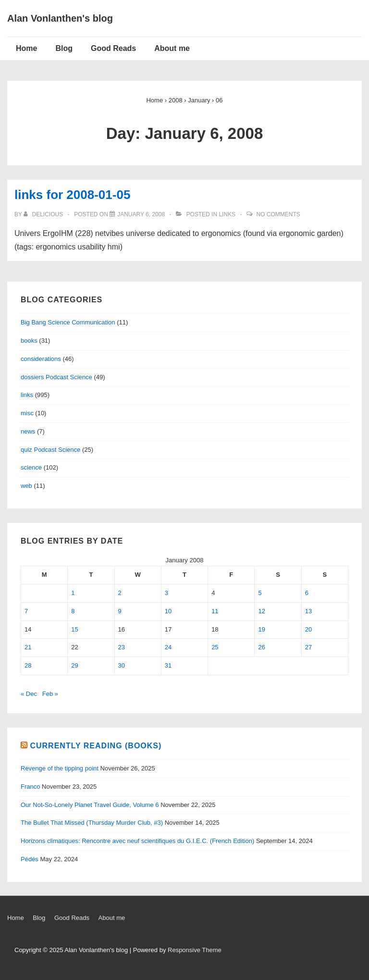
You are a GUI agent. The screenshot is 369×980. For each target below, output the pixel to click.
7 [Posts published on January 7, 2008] (26, 611)
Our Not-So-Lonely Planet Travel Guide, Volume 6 (90, 805)
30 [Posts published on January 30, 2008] (122, 665)
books (29, 341)
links (227, 214)
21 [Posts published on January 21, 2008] (28, 647)
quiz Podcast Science (50, 450)
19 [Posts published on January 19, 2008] (261, 629)
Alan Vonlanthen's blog (60, 18)
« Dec (29, 694)
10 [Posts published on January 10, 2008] (168, 611)
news (28, 431)
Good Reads (113, 48)
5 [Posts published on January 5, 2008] (260, 593)
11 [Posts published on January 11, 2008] (215, 611)
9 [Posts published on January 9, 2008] (120, 611)
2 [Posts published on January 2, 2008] (120, 593)
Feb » (50, 694)
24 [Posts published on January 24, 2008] (168, 647)
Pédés (30, 859)
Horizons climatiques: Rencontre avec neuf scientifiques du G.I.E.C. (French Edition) (137, 841)
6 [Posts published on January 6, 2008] (307, 593)
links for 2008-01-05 (72, 195)
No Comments (278, 214)
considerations (41, 359)
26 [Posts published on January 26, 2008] (261, 647)
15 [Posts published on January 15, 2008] (74, 629)
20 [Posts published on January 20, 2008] (308, 629)
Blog (64, 48)
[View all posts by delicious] (44, 214)
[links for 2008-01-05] (141, 214)
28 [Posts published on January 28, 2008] (28, 665)
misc (27, 413)
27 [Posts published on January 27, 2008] (308, 647)
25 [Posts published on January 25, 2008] (215, 647)
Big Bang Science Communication (68, 322)
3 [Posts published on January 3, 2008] (166, 593)
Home (26, 48)
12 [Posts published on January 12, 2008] (261, 611)
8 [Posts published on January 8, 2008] (73, 611)
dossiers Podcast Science (56, 377)
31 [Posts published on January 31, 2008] (168, 665)
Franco (30, 787)
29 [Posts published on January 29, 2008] (74, 665)
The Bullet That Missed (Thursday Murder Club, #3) (92, 823)
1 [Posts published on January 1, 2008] (73, 593)
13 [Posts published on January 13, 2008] (308, 611)
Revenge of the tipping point (60, 768)
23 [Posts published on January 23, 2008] (122, 647)
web (26, 486)
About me (172, 48)
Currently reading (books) (96, 746)
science (31, 467)
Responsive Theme (195, 950)
